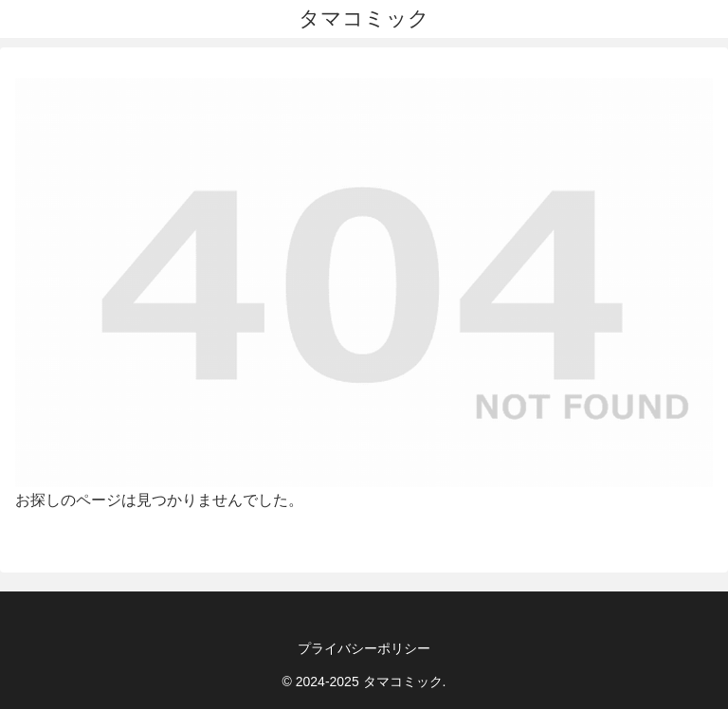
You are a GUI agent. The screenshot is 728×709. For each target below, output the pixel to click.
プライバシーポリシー (364, 648)
